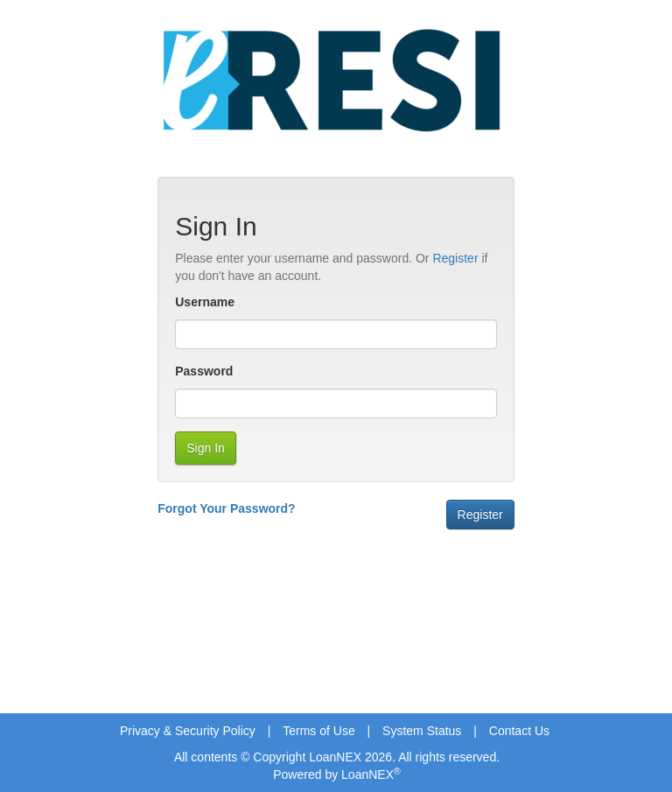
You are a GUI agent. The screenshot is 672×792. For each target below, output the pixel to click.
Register (455, 258)
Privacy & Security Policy (188, 731)
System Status (422, 731)
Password (204, 371)
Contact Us (519, 731)
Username (205, 302)
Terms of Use (318, 731)
